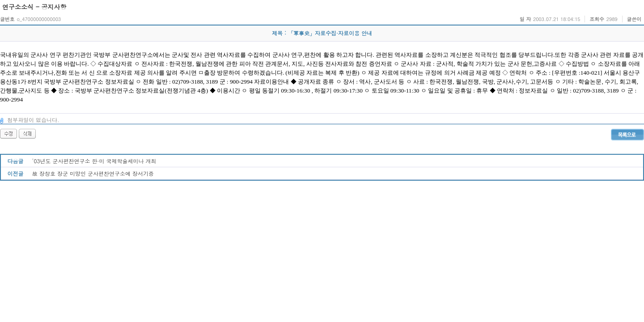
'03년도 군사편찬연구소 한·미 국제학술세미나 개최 (94, 161)
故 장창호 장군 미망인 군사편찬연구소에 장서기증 (93, 173)
